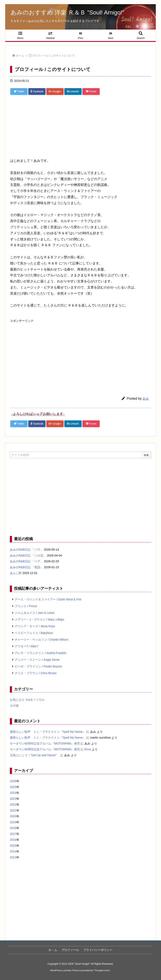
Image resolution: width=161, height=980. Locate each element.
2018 (13, 828)
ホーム (20, 56)
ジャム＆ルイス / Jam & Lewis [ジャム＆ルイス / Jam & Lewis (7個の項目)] (34, 613)
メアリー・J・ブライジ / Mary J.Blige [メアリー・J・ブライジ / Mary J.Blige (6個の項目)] (39, 619)
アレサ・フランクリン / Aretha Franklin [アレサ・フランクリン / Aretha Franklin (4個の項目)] (41, 653)
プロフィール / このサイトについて (53, 56)
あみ (146, 399)
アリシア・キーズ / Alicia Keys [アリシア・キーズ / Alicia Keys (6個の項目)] (35, 626)
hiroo (88, 749)
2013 (13, 857)
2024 (13, 793)
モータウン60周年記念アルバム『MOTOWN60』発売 (45, 743)
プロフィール (70, 950)
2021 (13, 810)
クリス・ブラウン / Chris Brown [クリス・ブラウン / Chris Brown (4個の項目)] (36, 673)
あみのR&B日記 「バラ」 (27, 550)
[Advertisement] (80, 128)
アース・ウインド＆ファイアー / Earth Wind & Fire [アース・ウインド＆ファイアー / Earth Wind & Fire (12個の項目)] (48, 599)
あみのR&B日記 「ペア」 (27, 561)
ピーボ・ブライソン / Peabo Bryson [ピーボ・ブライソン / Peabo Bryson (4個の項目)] (38, 666)
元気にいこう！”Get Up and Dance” (35, 755)
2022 (13, 805)
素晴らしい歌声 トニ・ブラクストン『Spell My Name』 (48, 732)
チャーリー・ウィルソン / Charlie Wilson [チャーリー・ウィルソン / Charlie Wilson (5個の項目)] (42, 640)
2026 (13, 781)
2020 (13, 816)
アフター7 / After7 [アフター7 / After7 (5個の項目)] (27, 646)
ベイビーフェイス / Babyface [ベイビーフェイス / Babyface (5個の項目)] (34, 633)
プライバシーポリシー (98, 950)
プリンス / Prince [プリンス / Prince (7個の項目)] (26, 606)
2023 (13, 799)
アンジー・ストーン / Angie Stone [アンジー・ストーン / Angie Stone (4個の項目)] (37, 660)
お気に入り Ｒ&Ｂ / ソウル (27, 700)
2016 (13, 840)
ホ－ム (53, 950)
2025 (13, 787)
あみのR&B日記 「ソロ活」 (28, 555)
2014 (13, 851)
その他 (14, 706)
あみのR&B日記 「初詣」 (27, 567)
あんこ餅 (16, 573)
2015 (13, 846)
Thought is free (102, 970)
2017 (13, 834)
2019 (13, 822)
